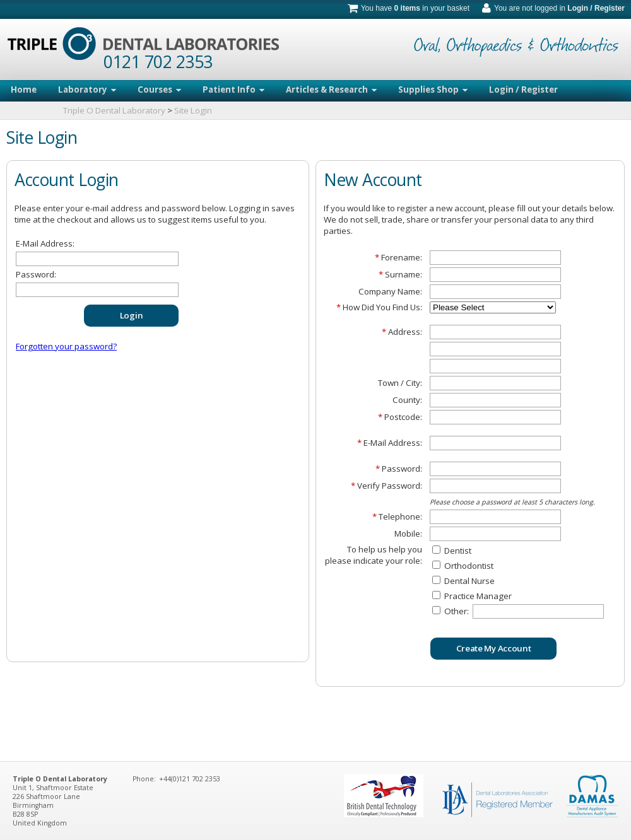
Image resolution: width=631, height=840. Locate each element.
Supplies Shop (433, 90)
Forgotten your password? (66, 346)
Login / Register (596, 8)
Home (24, 90)
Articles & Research (331, 90)
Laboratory (87, 90)
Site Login (193, 110)
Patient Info (233, 90)
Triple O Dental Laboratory (114, 110)
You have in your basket (415, 8)
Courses (159, 90)
